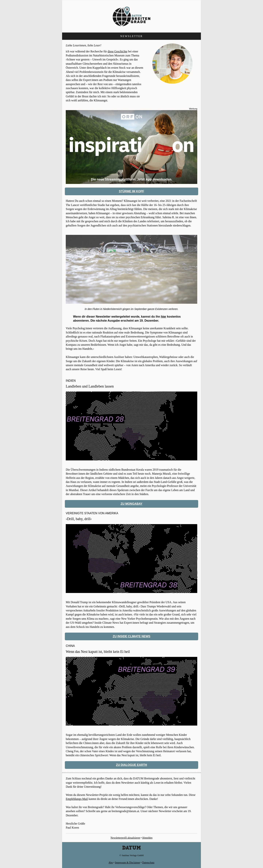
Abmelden (147, 838)
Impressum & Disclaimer (127, 863)
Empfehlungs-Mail (77, 799)
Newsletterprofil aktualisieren (125, 838)
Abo (111, 863)
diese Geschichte (117, 51)
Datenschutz (148, 863)
